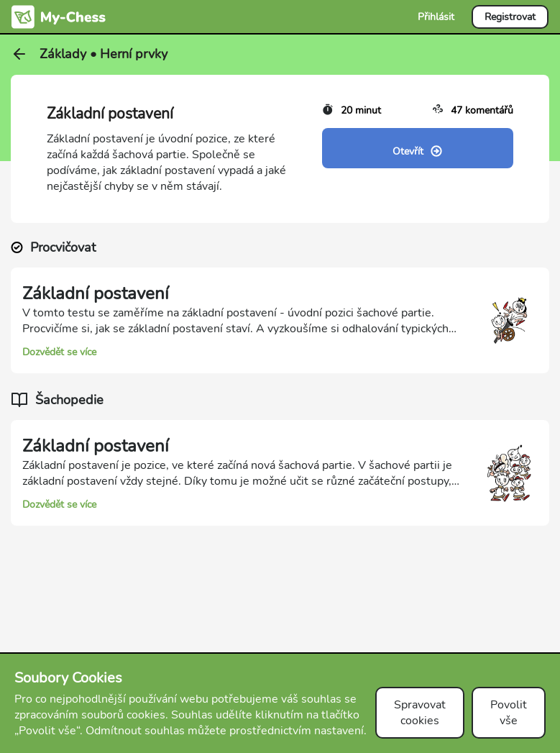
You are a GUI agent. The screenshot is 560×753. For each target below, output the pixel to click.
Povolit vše (509, 713)
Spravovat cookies (420, 713)
